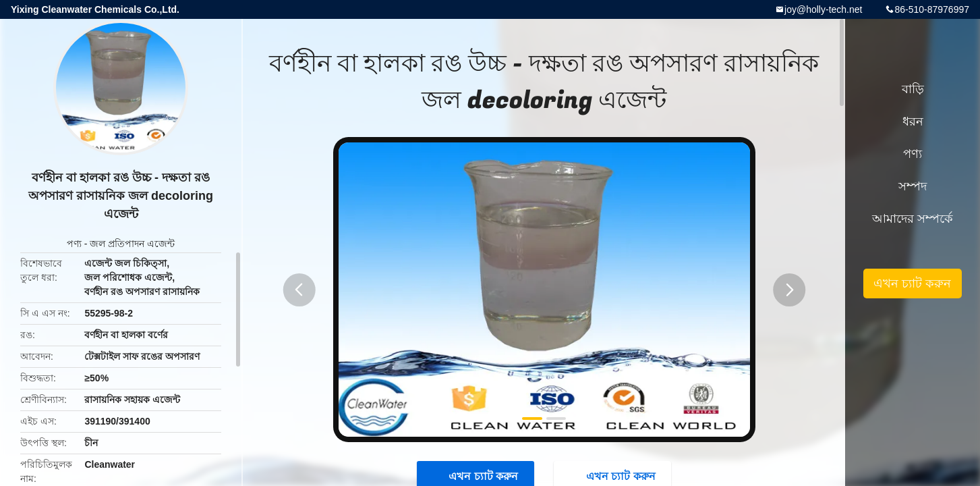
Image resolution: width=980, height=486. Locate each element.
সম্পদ (913, 186)
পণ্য (74, 244)
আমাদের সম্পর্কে (913, 219)
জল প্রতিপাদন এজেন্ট (132, 244)
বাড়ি (913, 89)
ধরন (913, 122)
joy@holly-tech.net (823, 9)
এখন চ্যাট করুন (912, 283)
